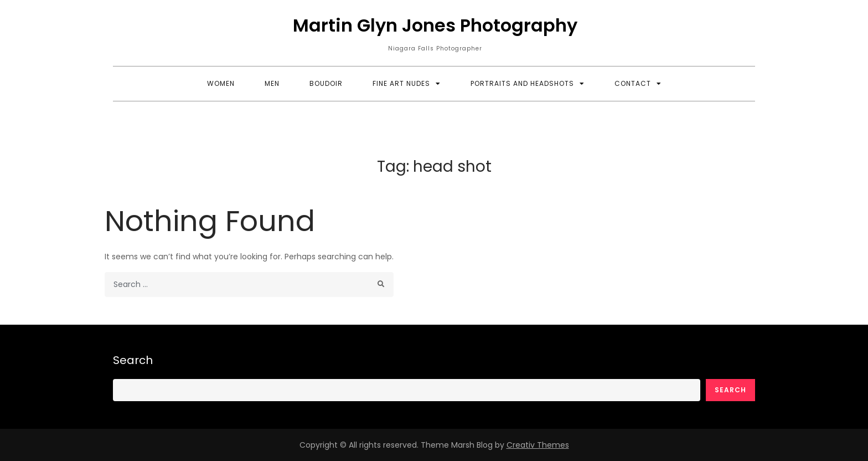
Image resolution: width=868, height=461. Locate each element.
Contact (633, 83)
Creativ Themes (538, 445)
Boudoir (326, 83)
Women (221, 83)
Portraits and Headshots (522, 83)
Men (272, 83)
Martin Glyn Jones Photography (435, 25)
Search (133, 360)
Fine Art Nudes (401, 83)
